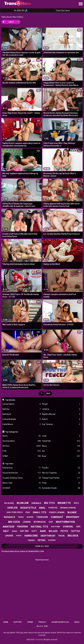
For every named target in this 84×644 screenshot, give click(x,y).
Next (48, 393)
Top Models (10, 400)
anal (42, 508)
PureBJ (61, 468)
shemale (36, 503)
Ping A (61, 404)
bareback (9, 517)
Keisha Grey (22, 468)
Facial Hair (61, 441)
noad (61, 436)
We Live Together (61, 473)
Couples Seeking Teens (22, 478)
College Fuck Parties (61, 478)
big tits (49, 503)
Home (6, 622)
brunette (64, 503)
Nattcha (22, 409)
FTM (22, 451)
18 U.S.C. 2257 (42, 626)
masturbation (65, 522)
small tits (40, 512)
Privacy (42, 622)
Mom (61, 446)
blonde (72, 512)
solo (76, 503)
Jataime (61, 409)
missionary (73, 517)
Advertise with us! (60, 622)
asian (14, 531)
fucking (52, 540)
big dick (73, 536)
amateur (8, 527)
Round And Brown (22, 473)
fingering (23, 527)
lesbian (27, 522)
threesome (42, 517)
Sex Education (22, 441)
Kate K (61, 419)
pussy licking (57, 512)
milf (6, 531)
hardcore (31, 536)
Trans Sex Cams (63, 11)
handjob (12, 508)
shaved (30, 517)
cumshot (57, 517)
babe (43, 531)
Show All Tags (42, 546)
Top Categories (12, 432)
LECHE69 (22, 488)
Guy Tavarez (61, 424)
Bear (61, 456)
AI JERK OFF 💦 (21, 11)
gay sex (24, 531)
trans (21, 517)
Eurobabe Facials (61, 488)
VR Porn (22, 446)
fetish (42, 540)
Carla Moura (22, 424)
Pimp (61, 483)
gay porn (56, 527)
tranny (31, 540)
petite (64, 531)
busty (34, 531)
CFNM (22, 456)
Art (61, 451)
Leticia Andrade (22, 419)
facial (62, 536)
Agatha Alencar (61, 414)
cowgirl (68, 527)
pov (28, 512)
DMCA (77, 622)
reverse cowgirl (68, 508)
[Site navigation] (81, 4)
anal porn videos (15, 512)
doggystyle (28, 508)
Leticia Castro (22, 404)
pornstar (53, 508)
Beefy (22, 436)
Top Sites (9, 464)
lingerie (9, 536)
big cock (14, 522)
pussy (19, 536)
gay (51, 522)
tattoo (75, 531)
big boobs (9, 503)
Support (18, 622)
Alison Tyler (22, 483)
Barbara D (22, 414)
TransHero (39, 640)
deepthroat (48, 536)
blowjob (23, 503)
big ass (53, 531)
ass (78, 527)
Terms (30, 622)
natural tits (39, 527)
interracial (40, 522)
